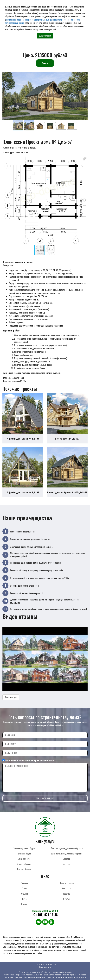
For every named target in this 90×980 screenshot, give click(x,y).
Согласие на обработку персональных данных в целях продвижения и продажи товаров (45, 975)
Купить (45, 63)
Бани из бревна (24, 869)
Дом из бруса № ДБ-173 (67, 438)
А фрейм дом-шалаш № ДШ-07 (23, 438)
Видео (24, 904)
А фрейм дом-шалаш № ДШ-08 (23, 492)
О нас (24, 888)
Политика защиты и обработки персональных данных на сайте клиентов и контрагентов (45, 977)
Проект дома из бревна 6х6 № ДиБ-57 (67, 492)
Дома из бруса (24, 853)
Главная (24, 883)
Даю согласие (45, 35)
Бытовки (67, 864)
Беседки (67, 859)
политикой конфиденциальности (37, 760)
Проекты (67, 894)
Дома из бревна (24, 864)
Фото (24, 899)
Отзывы (24, 894)
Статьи (67, 899)
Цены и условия (67, 883)
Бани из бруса (24, 859)
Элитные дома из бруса (24, 848)
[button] (85, 75)
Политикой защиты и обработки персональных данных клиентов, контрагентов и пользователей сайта (43, 21)
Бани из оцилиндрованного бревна (67, 853)
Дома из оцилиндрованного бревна (67, 848)
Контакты (67, 888)
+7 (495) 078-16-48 (45, 915)
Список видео (11, 697)
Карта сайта (45, 967)
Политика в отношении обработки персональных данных (45, 972)
